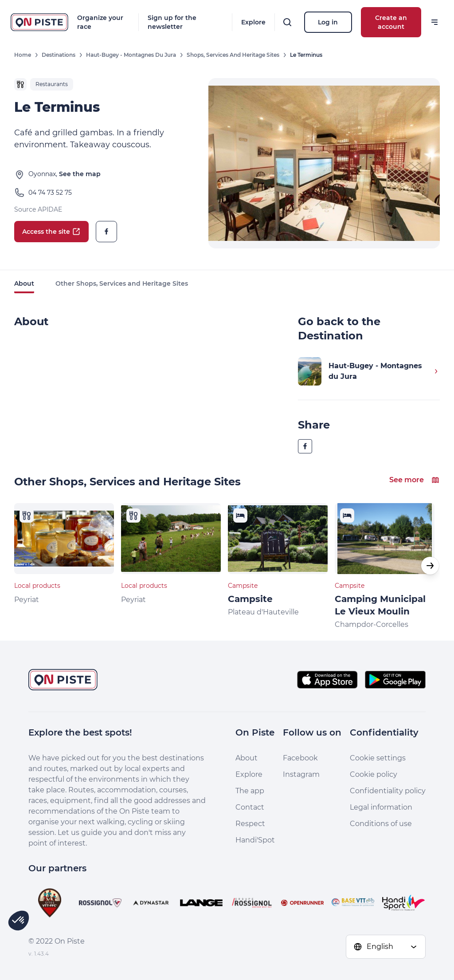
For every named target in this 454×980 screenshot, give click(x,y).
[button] (430, 566)
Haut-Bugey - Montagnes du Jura (131, 55)
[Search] (287, 22)
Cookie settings (378, 758)
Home (23, 55)
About (24, 283)
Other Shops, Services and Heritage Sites (122, 283)
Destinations (59, 55)
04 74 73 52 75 (50, 193)
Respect (250, 824)
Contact (250, 807)
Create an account (391, 22)
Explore (253, 22)
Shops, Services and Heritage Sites (233, 55)
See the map (80, 174)
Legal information (381, 807)
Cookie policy (374, 774)
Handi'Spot (255, 840)
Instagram (301, 774)
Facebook (300, 758)
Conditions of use (381, 824)
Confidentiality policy (388, 791)
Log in (328, 22)
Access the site (51, 232)
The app (250, 791)
